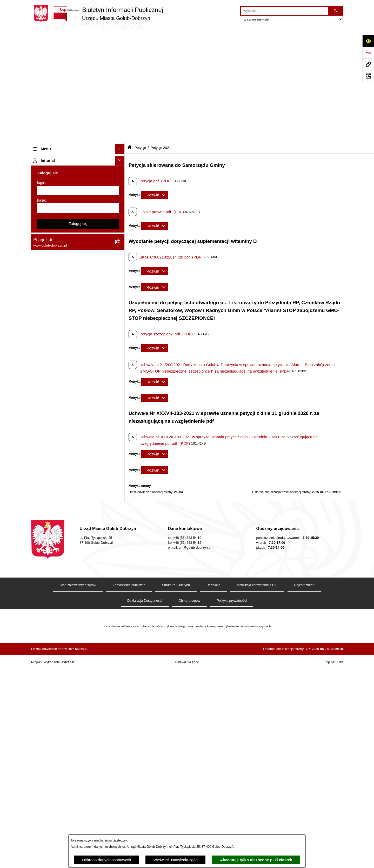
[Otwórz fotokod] (368, 76)
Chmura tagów (189, 806)
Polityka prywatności (232, 806)
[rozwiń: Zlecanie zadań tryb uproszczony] (121, 65)
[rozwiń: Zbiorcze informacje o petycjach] (121, 209)
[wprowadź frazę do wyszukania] (284, 11)
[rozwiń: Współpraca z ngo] (121, 251)
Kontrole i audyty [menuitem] (48, 325)
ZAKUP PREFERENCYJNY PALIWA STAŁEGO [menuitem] (65, 527)
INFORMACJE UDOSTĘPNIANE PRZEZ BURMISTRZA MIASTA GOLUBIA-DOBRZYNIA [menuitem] (69, 545)
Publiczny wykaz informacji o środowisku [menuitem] (68, 280)
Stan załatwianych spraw (78, 790)
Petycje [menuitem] (40, 104)
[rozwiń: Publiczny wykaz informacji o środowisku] (121, 280)
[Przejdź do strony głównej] (97, 14)
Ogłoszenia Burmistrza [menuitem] (53, 94)
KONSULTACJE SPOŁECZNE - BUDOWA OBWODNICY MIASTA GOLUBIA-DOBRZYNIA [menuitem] (70, 498)
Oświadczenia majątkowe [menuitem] (55, 412)
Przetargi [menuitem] (41, 231)
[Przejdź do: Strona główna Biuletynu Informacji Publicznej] (129, 34)
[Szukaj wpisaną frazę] (336, 11)
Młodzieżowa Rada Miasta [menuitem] (56, 84)
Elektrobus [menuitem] (42, 483)
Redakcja (213, 790)
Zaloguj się (78, 680)
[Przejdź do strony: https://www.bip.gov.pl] (368, 53)
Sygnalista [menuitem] (42, 457)
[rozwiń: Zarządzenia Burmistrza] (121, 241)
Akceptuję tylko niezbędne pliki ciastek (256, 860)
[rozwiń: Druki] (121, 315)
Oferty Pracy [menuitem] (44, 364)
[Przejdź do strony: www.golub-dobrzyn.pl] (368, 64)
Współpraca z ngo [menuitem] (49, 251)
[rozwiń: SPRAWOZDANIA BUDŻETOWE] (121, 261)
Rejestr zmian (304, 790)
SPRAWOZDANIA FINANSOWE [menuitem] (61, 270)
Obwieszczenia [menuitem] (46, 334)
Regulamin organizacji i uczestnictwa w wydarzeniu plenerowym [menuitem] (67, 302)
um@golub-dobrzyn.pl (195, 753)
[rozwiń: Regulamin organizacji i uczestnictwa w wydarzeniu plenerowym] (121, 300)
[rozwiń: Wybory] (121, 290)
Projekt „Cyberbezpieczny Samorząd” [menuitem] (65, 580)
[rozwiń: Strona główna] (121, 46)
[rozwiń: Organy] (121, 55)
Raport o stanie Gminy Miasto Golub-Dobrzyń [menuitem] (73, 438)
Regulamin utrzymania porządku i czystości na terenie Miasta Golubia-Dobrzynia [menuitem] (73, 425)
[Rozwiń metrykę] (155, 82)
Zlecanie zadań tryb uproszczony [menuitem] (62, 65)
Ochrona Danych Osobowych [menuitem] (59, 221)
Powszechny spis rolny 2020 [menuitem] (58, 373)
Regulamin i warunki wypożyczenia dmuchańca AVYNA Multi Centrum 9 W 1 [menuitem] (74, 470)
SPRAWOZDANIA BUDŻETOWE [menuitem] (62, 260)
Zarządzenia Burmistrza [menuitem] (54, 241)
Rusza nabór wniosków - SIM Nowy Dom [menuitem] (69, 344)
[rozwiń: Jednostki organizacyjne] (121, 75)
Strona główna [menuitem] (46, 45)
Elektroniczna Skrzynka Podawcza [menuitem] (63, 448)
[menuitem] (78, 117)
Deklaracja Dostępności (145, 806)
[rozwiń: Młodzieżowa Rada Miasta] (121, 85)
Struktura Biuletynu (176, 790)
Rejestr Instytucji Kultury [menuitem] (54, 403)
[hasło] (78, 665)
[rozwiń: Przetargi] (121, 232)
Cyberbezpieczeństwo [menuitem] (52, 514)
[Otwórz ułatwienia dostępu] (368, 41)
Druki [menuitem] (38, 315)
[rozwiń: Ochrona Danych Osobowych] (121, 222)
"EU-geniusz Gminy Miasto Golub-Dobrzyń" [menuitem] (71, 590)
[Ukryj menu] (120, 36)
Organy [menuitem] (40, 55)
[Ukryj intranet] (120, 617)
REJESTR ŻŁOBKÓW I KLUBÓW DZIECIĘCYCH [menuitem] (62, 602)
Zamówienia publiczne (129, 790)
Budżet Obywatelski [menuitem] (50, 393)
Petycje (140, 34)
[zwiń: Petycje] (121, 104)
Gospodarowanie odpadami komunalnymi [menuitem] (69, 354)
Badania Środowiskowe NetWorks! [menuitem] (63, 570)
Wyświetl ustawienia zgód (175, 860)
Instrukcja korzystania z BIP (257, 790)
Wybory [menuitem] (40, 290)
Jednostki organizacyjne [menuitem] (54, 74)
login (41, 639)
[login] (78, 647)
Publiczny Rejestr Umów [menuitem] (54, 383)
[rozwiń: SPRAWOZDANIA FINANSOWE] (121, 271)
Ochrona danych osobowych (106, 860)
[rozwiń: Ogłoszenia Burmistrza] (121, 94)
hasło (42, 657)
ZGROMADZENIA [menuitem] (49, 561)
